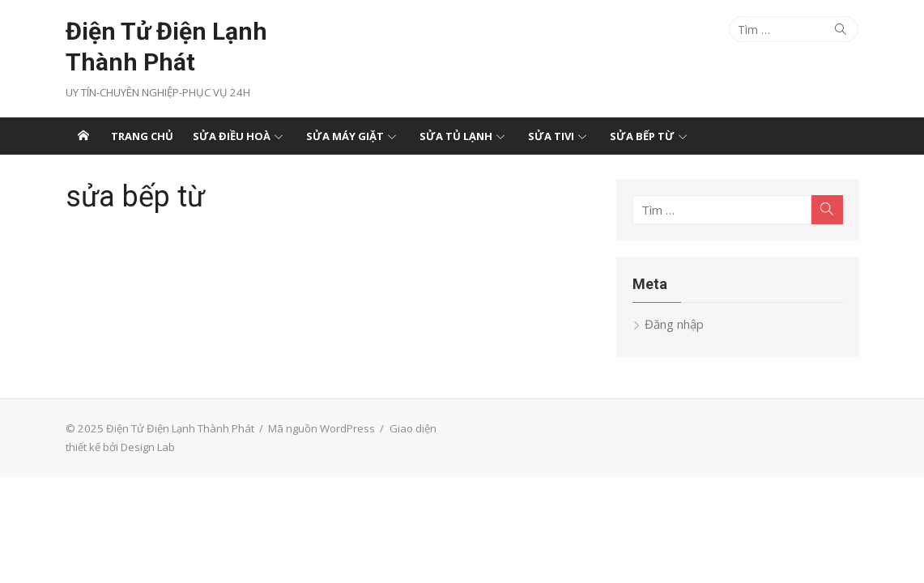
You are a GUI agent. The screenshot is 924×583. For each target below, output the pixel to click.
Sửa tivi (551, 136)
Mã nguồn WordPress (321, 428)
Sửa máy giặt (345, 136)
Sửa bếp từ (642, 136)
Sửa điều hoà (232, 136)
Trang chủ (142, 136)
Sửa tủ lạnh (456, 136)
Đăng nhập (674, 324)
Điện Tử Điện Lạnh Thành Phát (166, 47)
